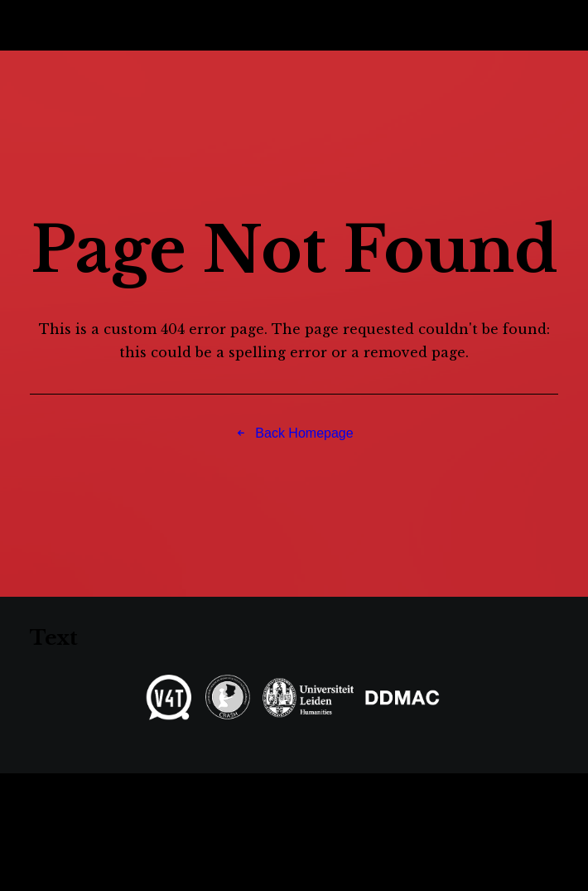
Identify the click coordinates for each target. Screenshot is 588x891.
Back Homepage (294, 433)
